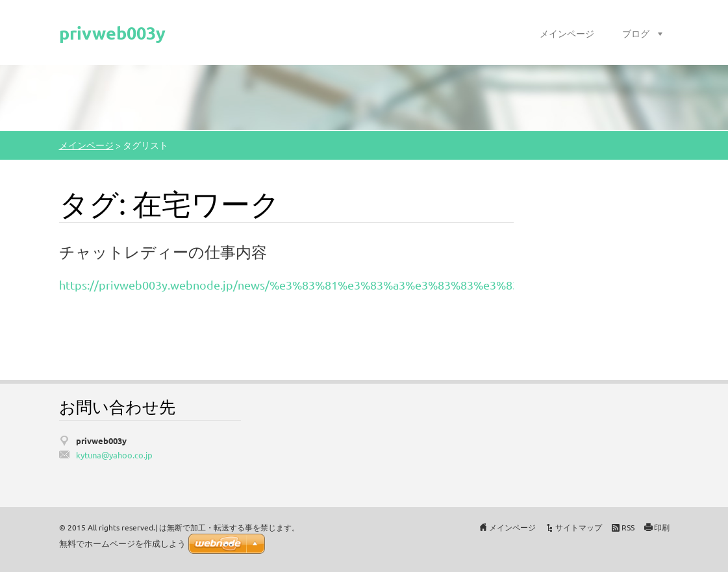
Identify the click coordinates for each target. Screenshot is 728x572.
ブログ (636, 33)
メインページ (567, 33)
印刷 (662, 527)
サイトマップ (579, 527)
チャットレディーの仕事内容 (163, 252)
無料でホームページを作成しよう (122, 544)
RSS (628, 527)
